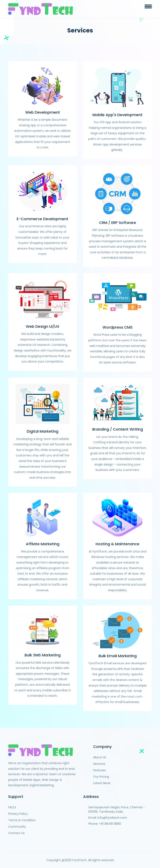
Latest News (102, 783)
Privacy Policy (18, 814)
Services (99, 764)
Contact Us (16, 833)
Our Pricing (101, 777)
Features (99, 770)
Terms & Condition (22, 820)
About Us (100, 757)
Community (17, 827)
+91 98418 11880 (110, 824)
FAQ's (12, 807)
